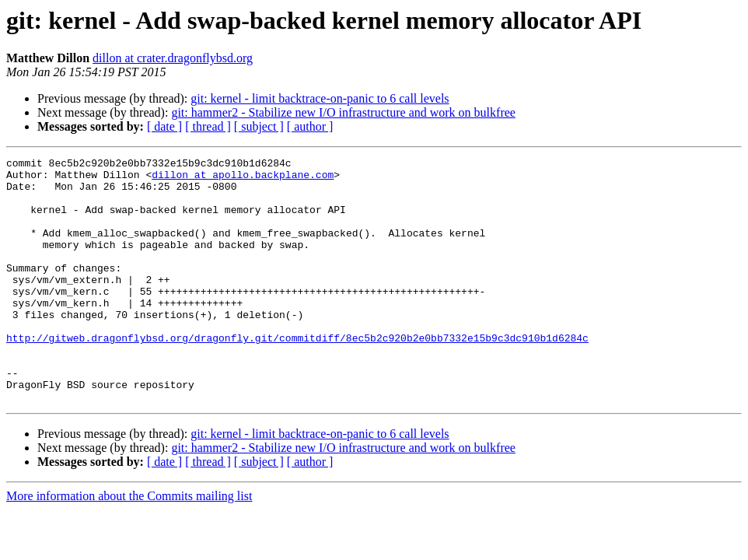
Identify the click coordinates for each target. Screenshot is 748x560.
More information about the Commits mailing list (129, 545)
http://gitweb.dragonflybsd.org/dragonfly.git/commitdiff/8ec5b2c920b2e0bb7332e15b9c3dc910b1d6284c (297, 375)
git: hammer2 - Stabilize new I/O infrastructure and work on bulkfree (343, 112)
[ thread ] (208, 126)
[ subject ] (259, 126)
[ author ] (310, 126)
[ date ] (164, 126)
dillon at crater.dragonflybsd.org (173, 58)
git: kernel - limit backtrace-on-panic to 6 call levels (320, 98)
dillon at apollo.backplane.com (243, 179)
